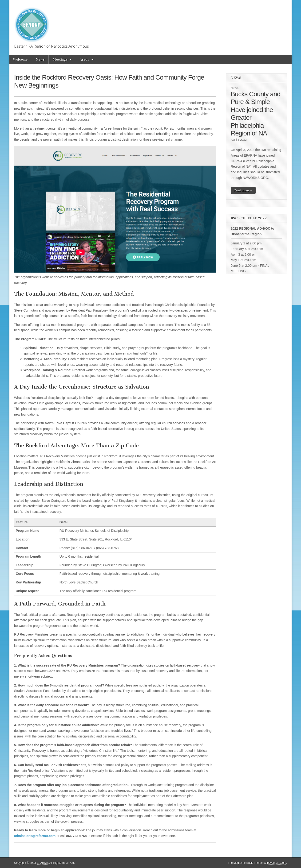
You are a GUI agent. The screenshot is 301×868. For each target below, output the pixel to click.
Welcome (20, 60)
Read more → (243, 190)
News (40, 60)
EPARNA (42, 863)
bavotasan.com (277, 863)
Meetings (60, 60)
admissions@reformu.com (35, 836)
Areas (84, 60)
